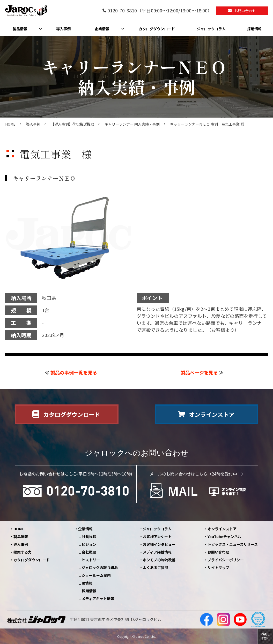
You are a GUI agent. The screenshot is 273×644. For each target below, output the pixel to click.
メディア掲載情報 (157, 552)
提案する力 (23, 552)
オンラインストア (212, 414)
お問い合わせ (245, 11)
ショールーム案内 (96, 575)
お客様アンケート (157, 536)
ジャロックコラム (211, 29)
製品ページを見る (199, 372)
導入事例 (63, 29)
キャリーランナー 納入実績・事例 (132, 124)
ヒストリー (91, 560)
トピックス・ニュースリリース (233, 544)
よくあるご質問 (156, 568)
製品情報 (20, 29)
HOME (10, 124)
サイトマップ (218, 568)
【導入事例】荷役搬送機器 (72, 124)
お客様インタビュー (159, 544)
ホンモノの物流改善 (159, 560)
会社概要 (89, 552)
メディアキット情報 (98, 599)
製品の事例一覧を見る (74, 372)
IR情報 (87, 583)
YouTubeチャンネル (224, 536)
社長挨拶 (89, 536)
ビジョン (89, 544)
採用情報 (254, 29)
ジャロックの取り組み (100, 568)
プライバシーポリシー (226, 560)
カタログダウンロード (157, 29)
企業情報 (102, 29)
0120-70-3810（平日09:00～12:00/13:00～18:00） (160, 11)
